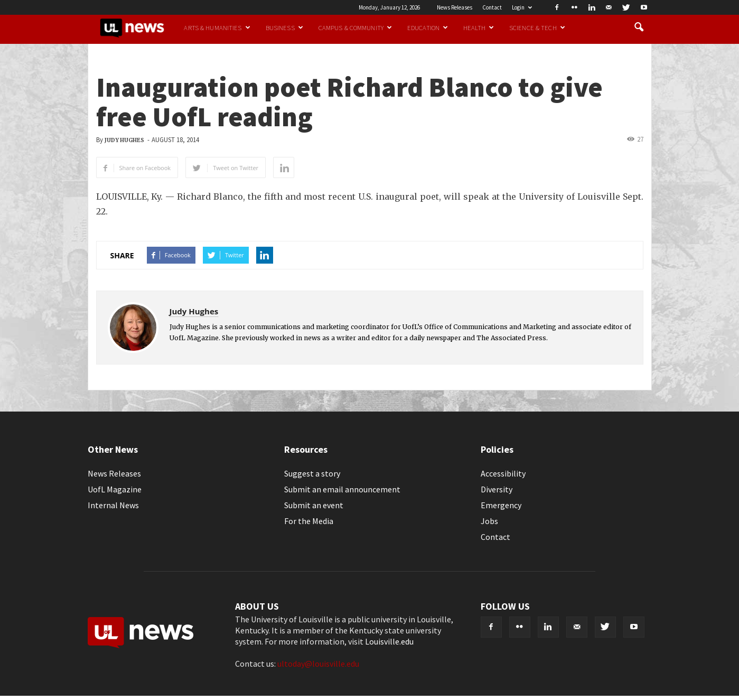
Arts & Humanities (217, 27)
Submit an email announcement (342, 489)
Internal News (113, 505)
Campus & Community (355, 27)
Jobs (489, 521)
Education (428, 27)
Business (284, 27)
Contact (492, 7)
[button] (639, 27)
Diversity (497, 489)
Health (479, 27)
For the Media (309, 521)
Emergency (501, 505)
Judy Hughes (124, 140)
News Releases (455, 7)
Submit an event (314, 505)
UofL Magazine (115, 489)
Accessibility (503, 473)
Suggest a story (312, 473)
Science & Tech (537, 27)
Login (522, 7)
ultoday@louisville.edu (318, 664)
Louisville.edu (389, 641)
